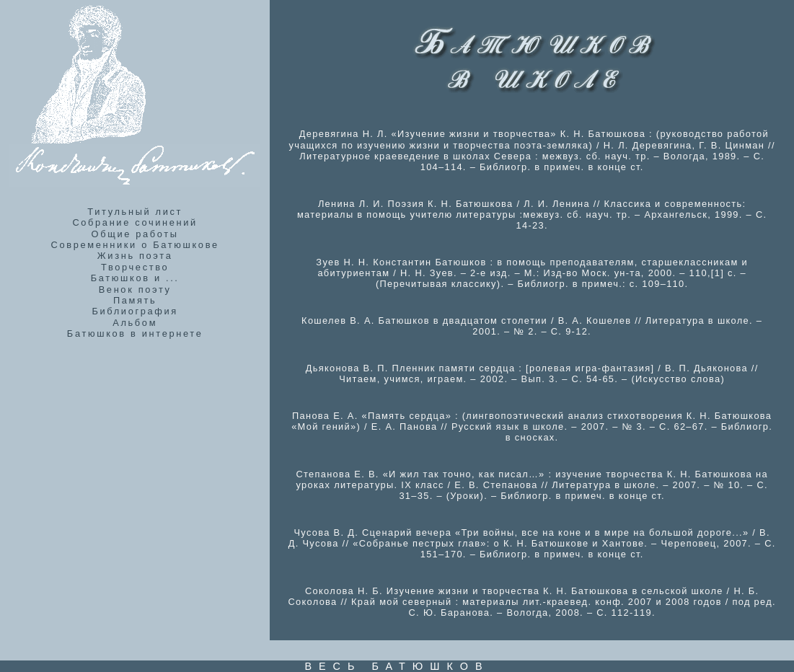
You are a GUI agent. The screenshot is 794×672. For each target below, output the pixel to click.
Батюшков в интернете (135, 333)
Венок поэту (135, 289)
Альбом (135, 323)
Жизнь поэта (135, 256)
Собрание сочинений (135, 222)
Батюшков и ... (135, 278)
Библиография (135, 311)
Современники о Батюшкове (135, 245)
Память (135, 300)
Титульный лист (135, 212)
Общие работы (135, 234)
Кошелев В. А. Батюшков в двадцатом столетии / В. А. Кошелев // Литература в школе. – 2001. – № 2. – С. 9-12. (532, 326)
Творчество (135, 267)
